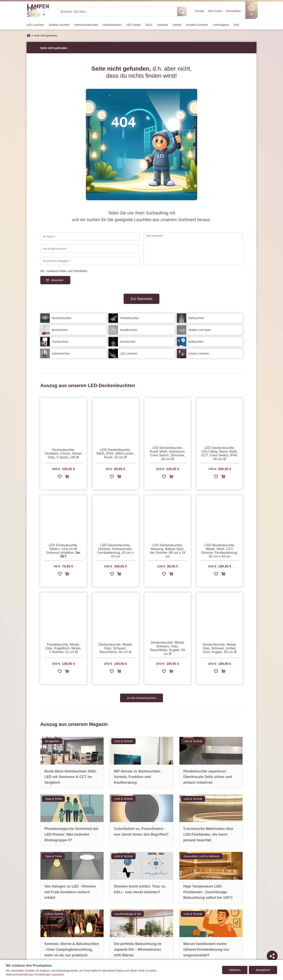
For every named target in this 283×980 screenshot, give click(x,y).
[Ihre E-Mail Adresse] (90, 249)
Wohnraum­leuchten (86, 25)
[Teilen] (272, 956)
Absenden (57, 280)
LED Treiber (134, 25)
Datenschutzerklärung (19, 974)
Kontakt (199, 11)
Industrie (163, 25)
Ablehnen (235, 970)
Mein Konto (215, 11)
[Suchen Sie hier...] (118, 11)
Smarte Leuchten (59, 25)
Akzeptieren (263, 970)
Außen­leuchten (112, 25)
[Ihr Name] (90, 236)
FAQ (236, 25)
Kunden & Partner (197, 25)
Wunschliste (233, 11)
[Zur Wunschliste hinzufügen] (60, 477)
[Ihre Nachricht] (193, 249)
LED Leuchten (35, 25)
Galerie (177, 25)
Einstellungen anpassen (50, 974)
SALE (149, 25)
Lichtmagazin (221, 25)
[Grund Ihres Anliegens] (90, 261)
